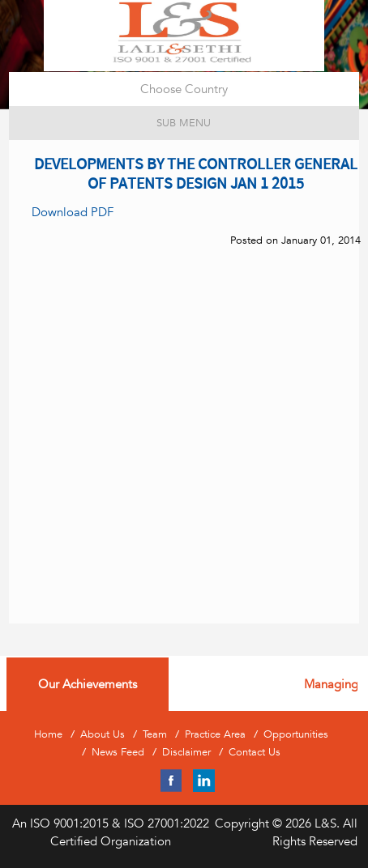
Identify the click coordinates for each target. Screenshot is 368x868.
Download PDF (73, 212)
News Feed (118, 752)
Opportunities (296, 734)
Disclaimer (186, 752)
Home (48, 734)
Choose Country (184, 89)
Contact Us (255, 752)
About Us (103, 734)
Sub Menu (184, 123)
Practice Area (215, 734)
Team (155, 734)
